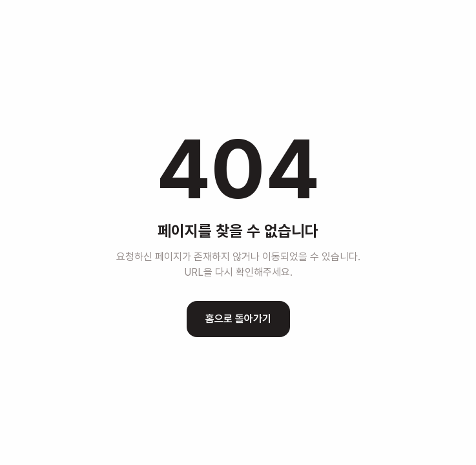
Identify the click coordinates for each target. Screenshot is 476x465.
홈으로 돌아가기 (238, 319)
